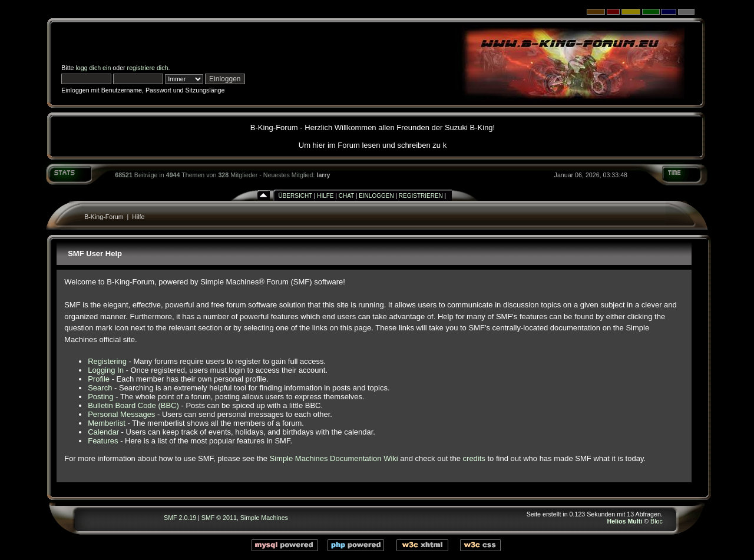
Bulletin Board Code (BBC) (133, 405)
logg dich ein (94, 68)
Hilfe (325, 196)
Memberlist (107, 423)
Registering (107, 361)
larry (323, 175)
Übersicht (295, 196)
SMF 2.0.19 (180, 518)
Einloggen (376, 196)
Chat (346, 196)
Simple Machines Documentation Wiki (334, 458)
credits (474, 458)
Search (100, 388)
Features (103, 441)
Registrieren (421, 196)
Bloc (657, 521)
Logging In (106, 370)
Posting (100, 397)
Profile (99, 379)
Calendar (103, 432)
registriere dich (148, 68)
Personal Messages (121, 414)
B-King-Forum (104, 217)
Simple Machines (264, 518)
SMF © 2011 (219, 518)
